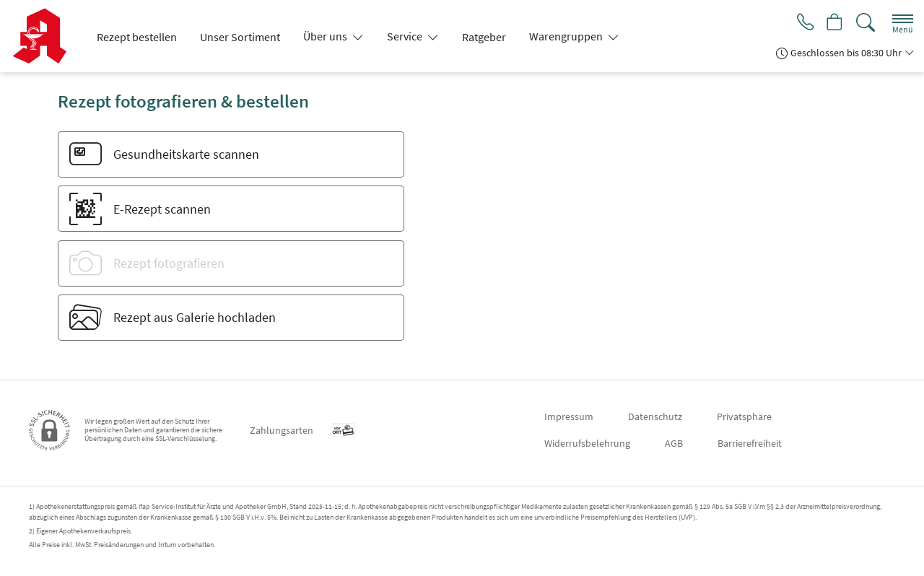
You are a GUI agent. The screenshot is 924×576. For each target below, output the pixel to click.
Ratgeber (484, 37)
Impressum (569, 416)
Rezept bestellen (137, 37)
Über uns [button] (326, 36)
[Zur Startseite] (45, 36)
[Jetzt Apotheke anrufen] (803, 23)
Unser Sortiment (240, 37)
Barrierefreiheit (750, 443)
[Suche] (866, 23)
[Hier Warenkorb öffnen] (834, 23)
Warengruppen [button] (567, 36)
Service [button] (406, 36)
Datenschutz (655, 416)
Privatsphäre (744, 416)
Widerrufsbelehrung (587, 443)
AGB (674, 443)
